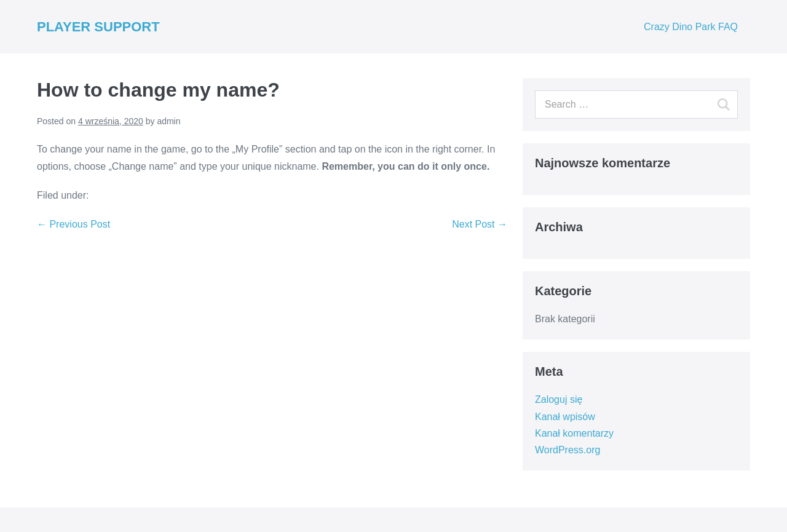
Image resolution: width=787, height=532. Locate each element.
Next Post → (480, 224)
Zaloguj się (559, 399)
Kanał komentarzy (574, 433)
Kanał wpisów (565, 417)
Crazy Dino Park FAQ (691, 27)
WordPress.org (568, 450)
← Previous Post (73, 224)
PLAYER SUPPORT (98, 27)
